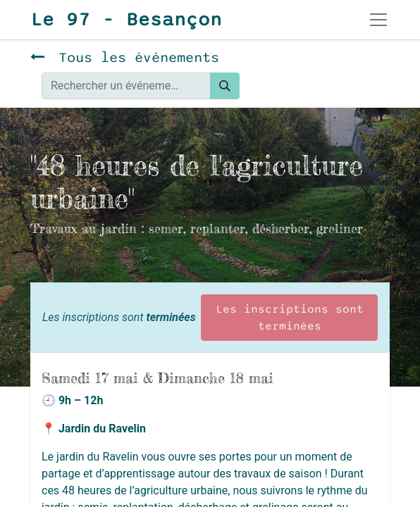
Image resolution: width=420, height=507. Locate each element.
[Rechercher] (225, 86)
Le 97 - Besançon (126, 20)
